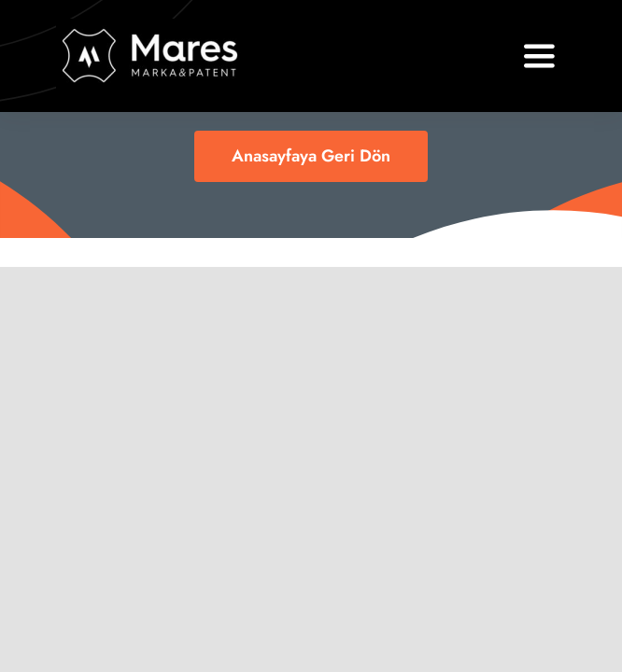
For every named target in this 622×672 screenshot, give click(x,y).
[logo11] (150, 28)
